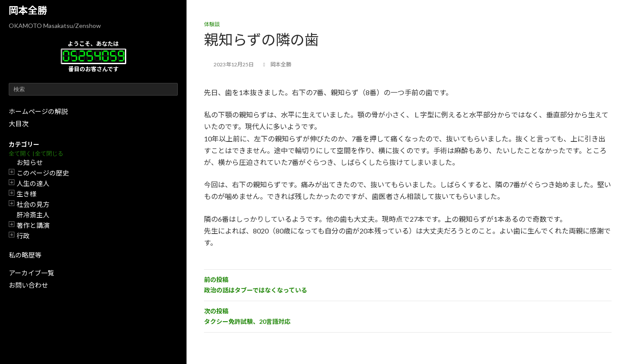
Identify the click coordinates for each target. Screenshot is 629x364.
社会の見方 (33, 204)
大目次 (19, 124)
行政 (23, 236)
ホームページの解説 (38, 111)
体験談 (212, 24)
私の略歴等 (25, 255)
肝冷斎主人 (33, 215)
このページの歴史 (43, 173)
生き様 (26, 194)
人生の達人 (33, 183)
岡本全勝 (28, 10)
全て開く (20, 153)
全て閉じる (49, 153)
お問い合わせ (28, 285)
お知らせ (30, 162)
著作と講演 (33, 225)
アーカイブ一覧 (31, 273)
